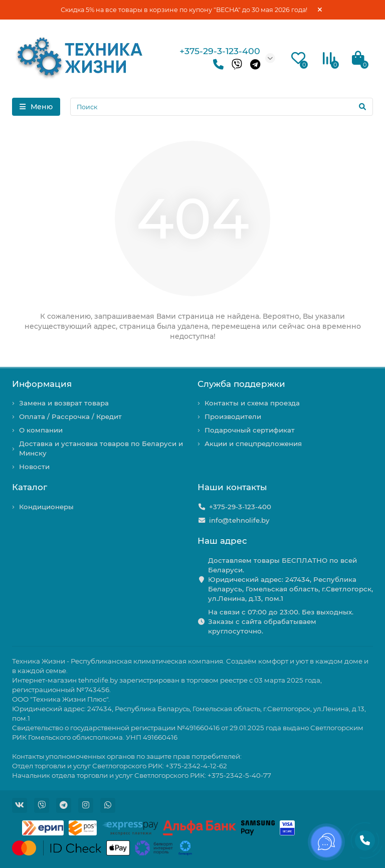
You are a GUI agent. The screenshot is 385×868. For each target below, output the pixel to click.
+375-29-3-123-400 (220, 51)
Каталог (30, 487)
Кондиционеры (46, 507)
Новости (34, 467)
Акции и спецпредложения (253, 444)
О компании (41, 430)
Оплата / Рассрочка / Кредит (70, 416)
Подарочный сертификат (250, 430)
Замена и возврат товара (64, 403)
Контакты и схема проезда (252, 403)
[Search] (222, 107)
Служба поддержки (241, 384)
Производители (233, 416)
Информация (42, 384)
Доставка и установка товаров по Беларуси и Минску (101, 448)
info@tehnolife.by (239, 520)
